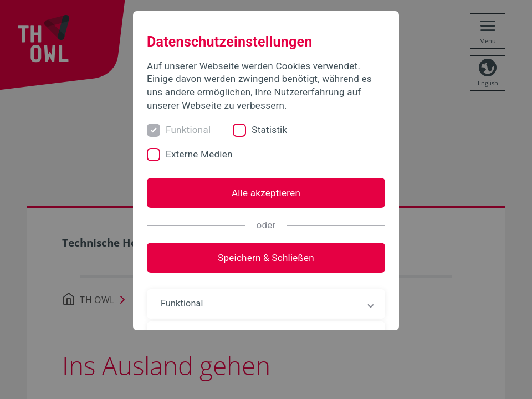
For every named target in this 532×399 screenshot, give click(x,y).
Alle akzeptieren (266, 193)
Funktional (188, 130)
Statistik (269, 130)
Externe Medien (199, 154)
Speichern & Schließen (266, 258)
